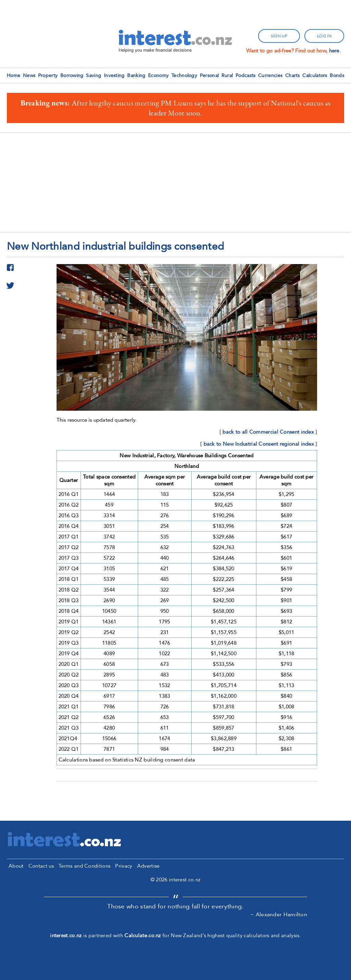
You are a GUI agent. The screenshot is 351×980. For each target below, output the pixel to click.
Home (14, 76)
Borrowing (72, 76)
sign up (279, 36)
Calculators (315, 76)
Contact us (41, 866)
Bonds (337, 76)
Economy (158, 76)
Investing (114, 76)
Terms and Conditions (84, 866)
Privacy (124, 866)
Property (48, 76)
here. (335, 51)
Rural (227, 76)
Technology (184, 76)
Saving (94, 76)
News (29, 76)
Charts (293, 76)
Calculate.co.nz (143, 935)
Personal (209, 76)
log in (324, 36)
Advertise (148, 866)
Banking (136, 76)
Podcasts (245, 76)
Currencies (270, 76)
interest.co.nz (66, 935)
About (16, 866)
